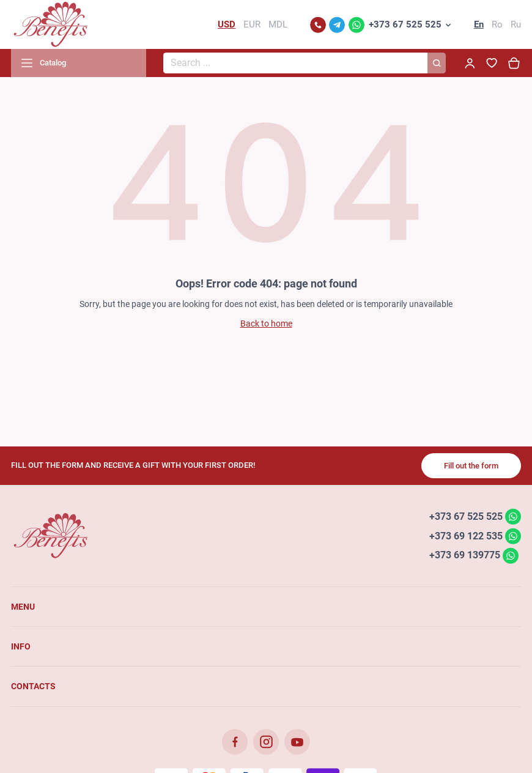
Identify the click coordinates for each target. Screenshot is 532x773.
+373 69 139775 (465, 555)
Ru (516, 24)
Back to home (266, 324)
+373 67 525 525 (405, 24)
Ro (497, 24)
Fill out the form (471, 466)
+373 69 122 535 (466, 535)
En (479, 24)
